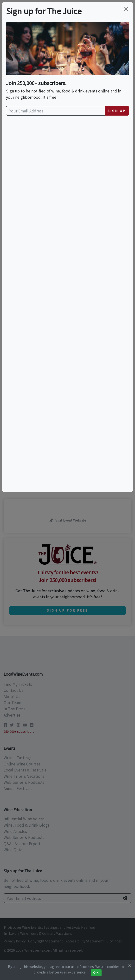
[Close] (129, 966)
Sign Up (117, 111)
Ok (96, 973)
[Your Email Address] (55, 111)
